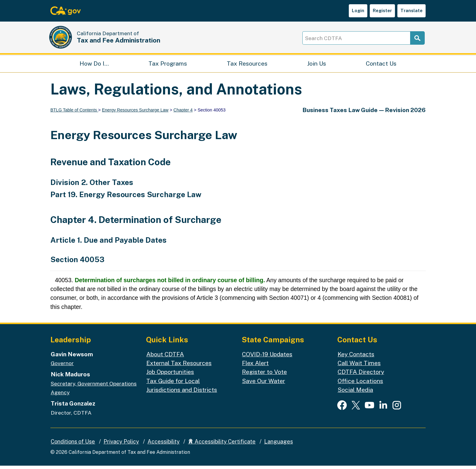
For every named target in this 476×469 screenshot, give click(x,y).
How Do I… (94, 65)
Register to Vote (264, 375)
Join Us (317, 65)
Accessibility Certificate (222, 445)
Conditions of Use (73, 445)
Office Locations (360, 384)
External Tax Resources (179, 366)
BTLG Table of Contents (74, 113)
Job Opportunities (170, 375)
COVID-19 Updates (267, 357)
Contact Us (381, 65)
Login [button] (358, 10)
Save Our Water (263, 384)
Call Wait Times (359, 366)
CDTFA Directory (361, 375)
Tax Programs (168, 65)
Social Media (355, 393)
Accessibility (164, 445)
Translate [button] (411, 10)
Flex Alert (255, 366)
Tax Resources (247, 65)
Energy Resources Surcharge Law (135, 113)
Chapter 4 (183, 113)
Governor (62, 366)
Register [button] (382, 10)
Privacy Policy (121, 445)
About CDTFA (165, 357)
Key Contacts (356, 357)
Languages (279, 445)
